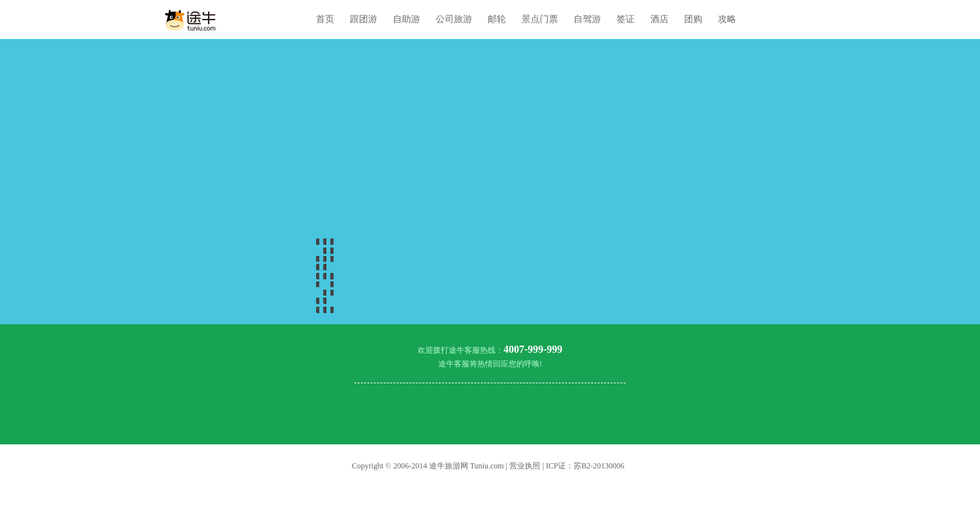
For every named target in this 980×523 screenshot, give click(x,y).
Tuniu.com (487, 466)
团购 (693, 19)
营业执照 (525, 466)
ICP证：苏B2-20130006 (585, 466)
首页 (325, 19)
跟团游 (364, 19)
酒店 (659, 19)
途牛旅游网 (449, 466)
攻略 (727, 19)
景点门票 (540, 19)
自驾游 (587, 19)
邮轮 (497, 19)
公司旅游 (454, 19)
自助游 (406, 19)
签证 (626, 19)
